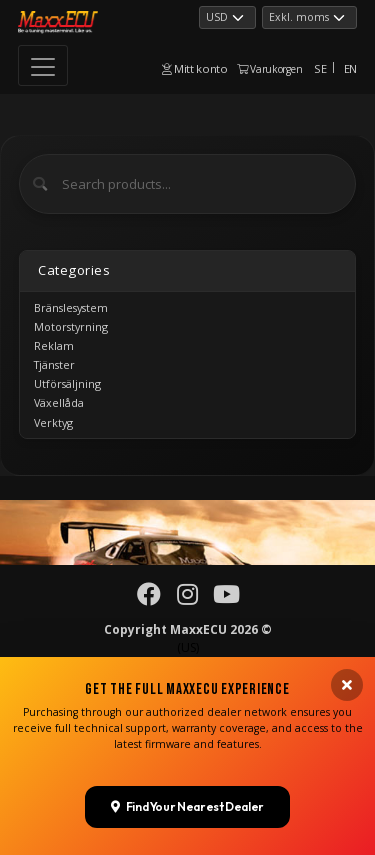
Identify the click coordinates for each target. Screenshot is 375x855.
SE (320, 68)
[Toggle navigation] (43, 65)
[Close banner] (347, 648)
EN (350, 68)
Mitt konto (195, 68)
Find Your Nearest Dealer (187, 769)
